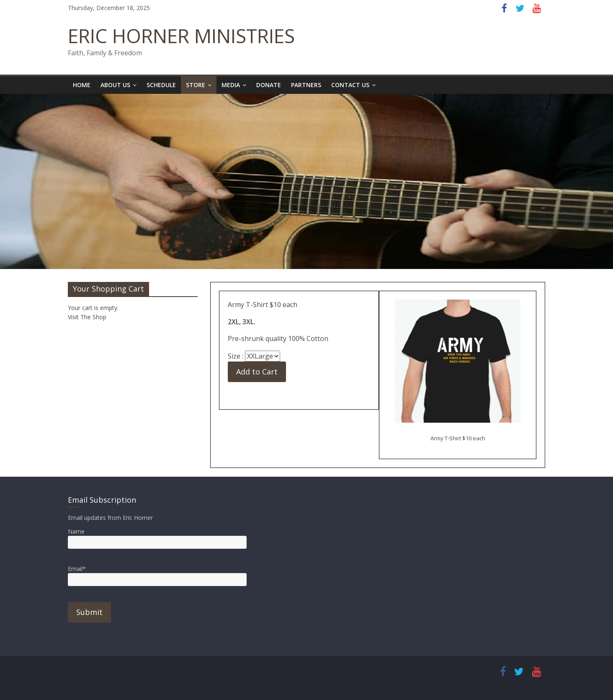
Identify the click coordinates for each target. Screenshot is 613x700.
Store (196, 85)
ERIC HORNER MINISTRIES (181, 36)
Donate (269, 85)
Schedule (161, 85)
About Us (115, 85)
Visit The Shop (87, 317)
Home (82, 85)
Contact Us (350, 85)
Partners (306, 85)
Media (231, 85)
